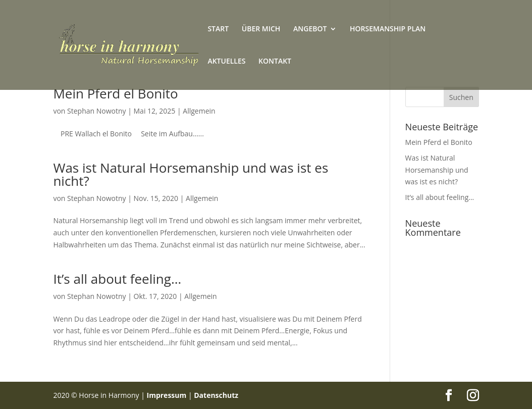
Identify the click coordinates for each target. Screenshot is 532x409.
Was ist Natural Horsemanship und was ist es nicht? (191, 174)
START (218, 29)
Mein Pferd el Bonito (115, 93)
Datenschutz (216, 395)
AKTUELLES (226, 62)
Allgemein (199, 111)
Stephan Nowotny (97, 111)
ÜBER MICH (261, 29)
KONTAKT (275, 62)
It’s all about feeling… (117, 279)
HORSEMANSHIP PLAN (388, 29)
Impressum (167, 395)
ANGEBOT (310, 29)
